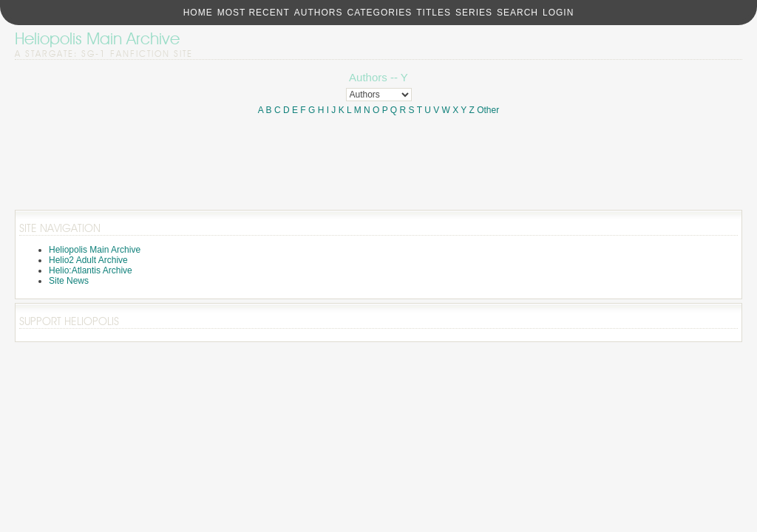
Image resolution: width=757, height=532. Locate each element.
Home (198, 13)
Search (517, 13)
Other (488, 110)
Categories (379, 13)
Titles (434, 13)
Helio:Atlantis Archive (91, 270)
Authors (319, 13)
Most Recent (254, 13)
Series (474, 13)
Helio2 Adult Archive (88, 260)
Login (558, 13)
